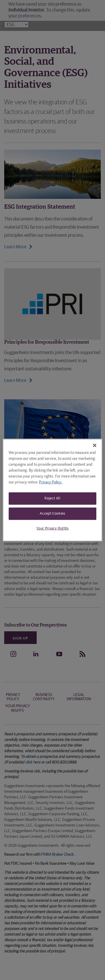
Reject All (53, 498)
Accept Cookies (52, 513)
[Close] (95, 445)
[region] (52, 490)
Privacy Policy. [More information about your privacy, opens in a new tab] (51, 482)
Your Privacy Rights (52, 529)
